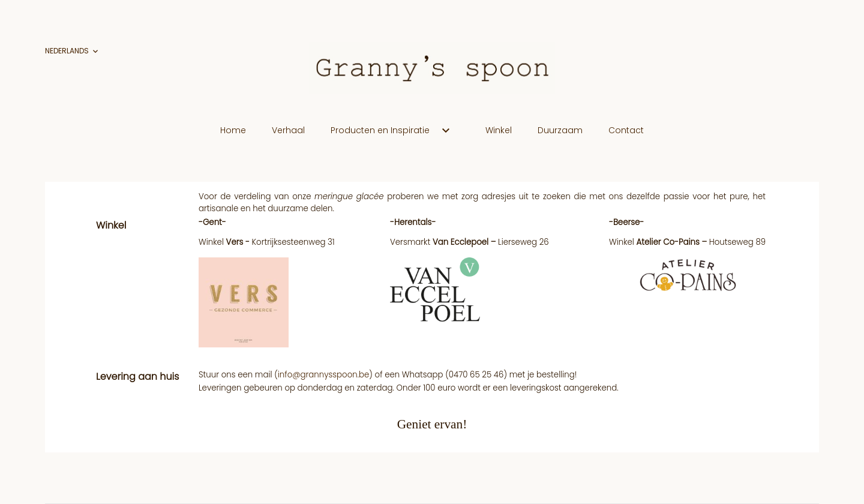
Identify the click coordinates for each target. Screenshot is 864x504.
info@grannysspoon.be (324, 375)
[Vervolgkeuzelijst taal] (73, 51)
